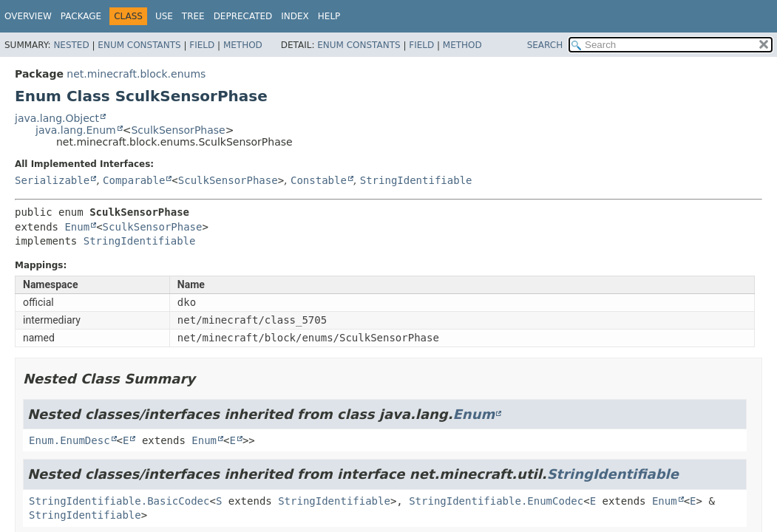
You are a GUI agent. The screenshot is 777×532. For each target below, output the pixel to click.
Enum (77, 227)
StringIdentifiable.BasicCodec (119, 501)
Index (295, 16)
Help (329, 16)
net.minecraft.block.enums (136, 74)
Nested (71, 45)
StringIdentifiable (416, 180)
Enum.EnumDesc (69, 440)
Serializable (52, 180)
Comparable (134, 180)
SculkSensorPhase (178, 130)
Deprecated (243, 16)
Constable (319, 180)
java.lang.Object (57, 118)
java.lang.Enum (76, 130)
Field (202, 45)
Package (81, 16)
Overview (28, 16)
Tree (193, 16)
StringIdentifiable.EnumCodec (496, 501)
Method (243, 45)
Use (164, 16)
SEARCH (545, 45)
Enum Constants (139, 45)
